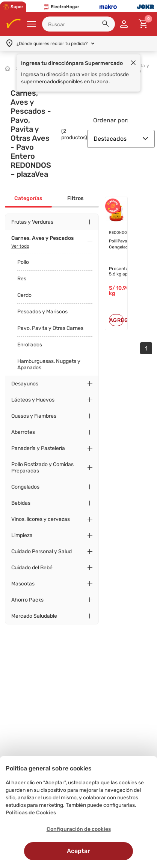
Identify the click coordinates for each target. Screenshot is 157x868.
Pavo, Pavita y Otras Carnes (50, 328)
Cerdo (24, 295)
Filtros (75, 198)
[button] (107, 25)
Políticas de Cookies (31, 813)
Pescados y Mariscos (42, 312)
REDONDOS (119, 233)
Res (22, 279)
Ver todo (20, 246)
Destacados (121, 139)
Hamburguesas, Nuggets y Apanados (49, 364)
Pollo (23, 262)
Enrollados (30, 345)
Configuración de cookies (79, 829)
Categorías (28, 198)
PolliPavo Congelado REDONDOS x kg (122, 244)
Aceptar (78, 851)
